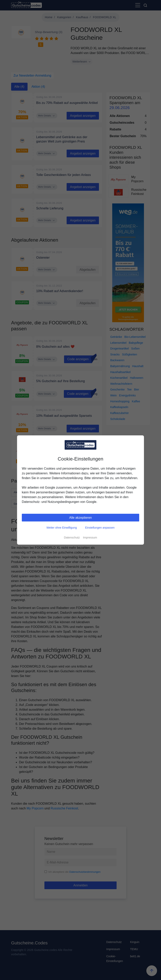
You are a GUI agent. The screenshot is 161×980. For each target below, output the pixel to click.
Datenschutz (72, 537)
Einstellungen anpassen (100, 528)
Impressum (90, 537)
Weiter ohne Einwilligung (62, 528)
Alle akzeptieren (80, 518)
